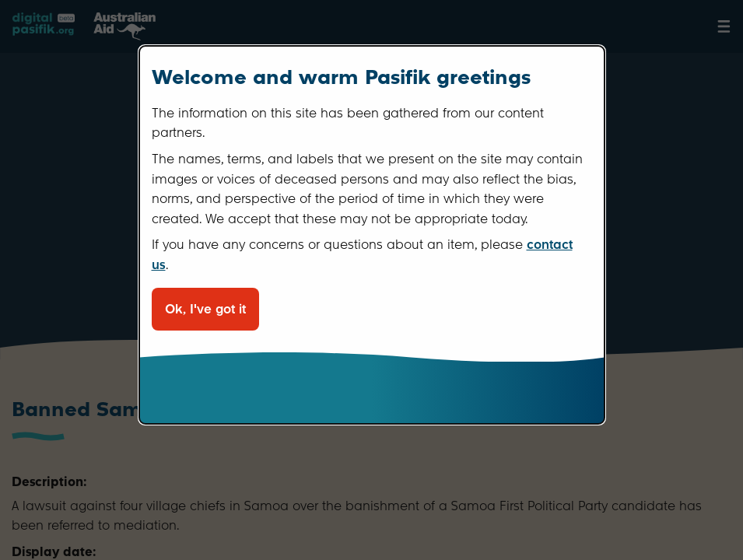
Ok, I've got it (205, 309)
